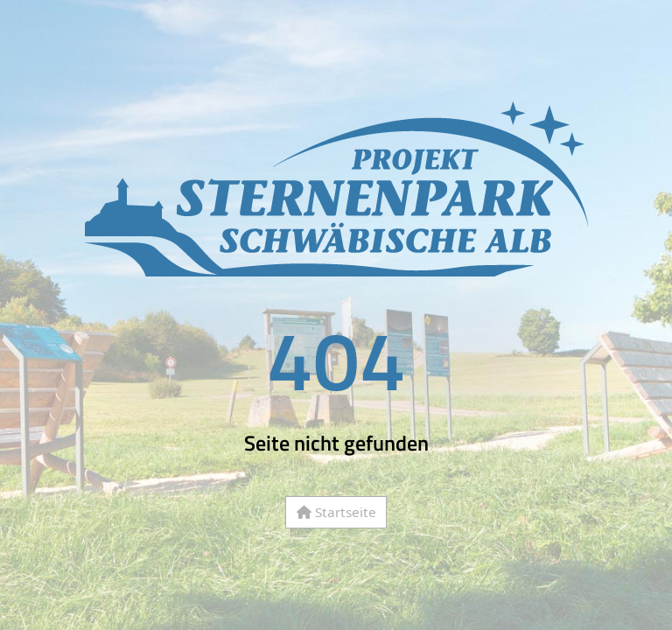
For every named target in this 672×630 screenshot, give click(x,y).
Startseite (336, 512)
